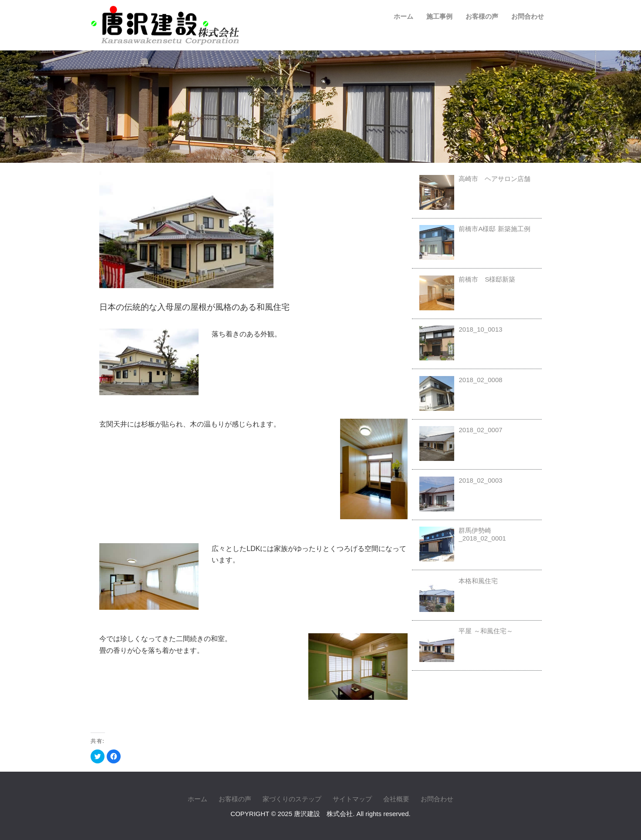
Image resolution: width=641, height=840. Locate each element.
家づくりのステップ (292, 799)
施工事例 (439, 16)
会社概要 (396, 799)
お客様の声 (482, 16)
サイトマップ (352, 799)
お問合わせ (528, 16)
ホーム (403, 16)
